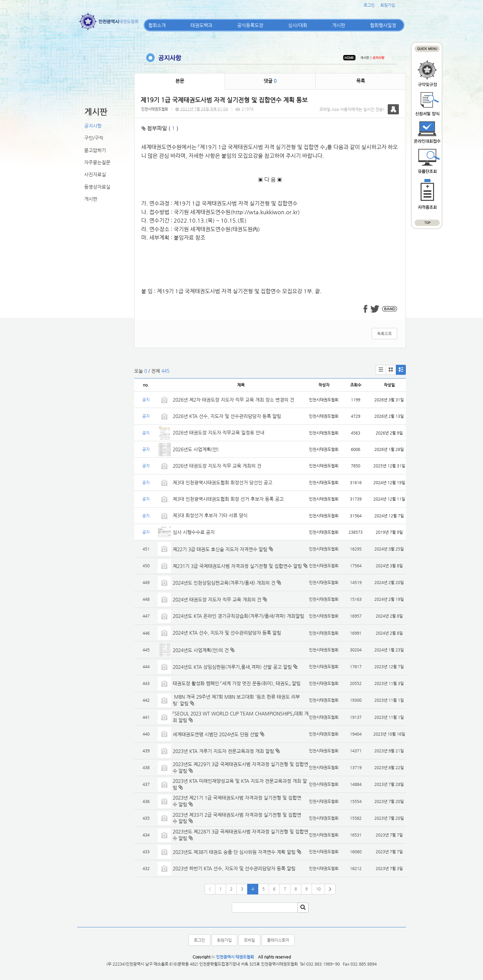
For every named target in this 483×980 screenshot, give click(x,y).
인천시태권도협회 (155, 109)
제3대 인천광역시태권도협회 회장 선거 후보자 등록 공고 (228, 499)
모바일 (249, 940)
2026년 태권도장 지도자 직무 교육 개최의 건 (217, 466)
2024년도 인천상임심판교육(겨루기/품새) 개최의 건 (224, 583)
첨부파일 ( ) (160, 128)
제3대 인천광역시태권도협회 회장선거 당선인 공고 (223, 482)
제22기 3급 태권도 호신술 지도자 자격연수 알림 (220, 549)
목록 (361, 81)
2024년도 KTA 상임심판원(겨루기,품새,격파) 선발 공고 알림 (232, 667)
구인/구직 (94, 138)
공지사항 (93, 126)
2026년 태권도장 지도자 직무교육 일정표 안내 (219, 433)
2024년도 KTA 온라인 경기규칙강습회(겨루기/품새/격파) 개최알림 (238, 616)
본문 (180, 81)
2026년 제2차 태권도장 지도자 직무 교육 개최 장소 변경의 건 (234, 400)
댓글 (270, 81)
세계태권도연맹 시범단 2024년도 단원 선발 (216, 734)
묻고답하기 (95, 150)
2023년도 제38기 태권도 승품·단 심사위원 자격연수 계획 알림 (234, 852)
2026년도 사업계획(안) (196, 449)
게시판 (339, 25)
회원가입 (388, 5)
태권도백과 (201, 25)
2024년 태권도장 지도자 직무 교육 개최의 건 (217, 599)
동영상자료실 (97, 187)
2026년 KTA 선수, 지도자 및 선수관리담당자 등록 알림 (227, 416)
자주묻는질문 (97, 162)
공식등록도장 (250, 25)
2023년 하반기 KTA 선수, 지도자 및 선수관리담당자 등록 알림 (234, 868)
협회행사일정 (383, 25)
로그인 (369, 5)
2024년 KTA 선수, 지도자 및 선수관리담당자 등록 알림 (227, 633)
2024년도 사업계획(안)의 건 (201, 650)
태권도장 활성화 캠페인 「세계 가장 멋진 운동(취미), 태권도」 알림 (237, 683)
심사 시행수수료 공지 (194, 532)
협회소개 (157, 25)
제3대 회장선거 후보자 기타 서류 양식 (210, 515)
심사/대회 (298, 25)
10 (318, 889)
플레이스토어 (278, 940)
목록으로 (384, 334)
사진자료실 (95, 174)
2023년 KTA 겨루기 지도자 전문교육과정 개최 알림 (223, 751)
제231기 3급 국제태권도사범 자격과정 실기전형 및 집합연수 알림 (237, 566)
